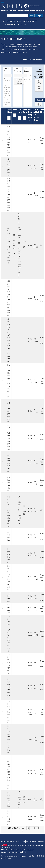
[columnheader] (9, 116)
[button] (3, 2)
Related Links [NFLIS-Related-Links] (6, 852)
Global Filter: (6, 70)
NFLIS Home (6, 850)
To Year (30, 80)
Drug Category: (18, 70)
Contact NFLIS (17, 852)
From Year (26, 80)
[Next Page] (35, 828)
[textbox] (8, 76)
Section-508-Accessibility (35, 841)
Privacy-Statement (8, 841)
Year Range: (27, 70)
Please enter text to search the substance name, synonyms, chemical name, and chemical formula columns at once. (7, 92)
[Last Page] (38, 828)
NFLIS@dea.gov (6, 858)
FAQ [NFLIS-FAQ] (25, 852)
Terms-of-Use (20, 841)
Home (25, 60)
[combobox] (17, 75)
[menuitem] (12, 21)
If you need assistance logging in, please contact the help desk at (22, 857)
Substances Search (27, 850)
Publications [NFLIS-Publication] (15, 850)
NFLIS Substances (13, 39)
